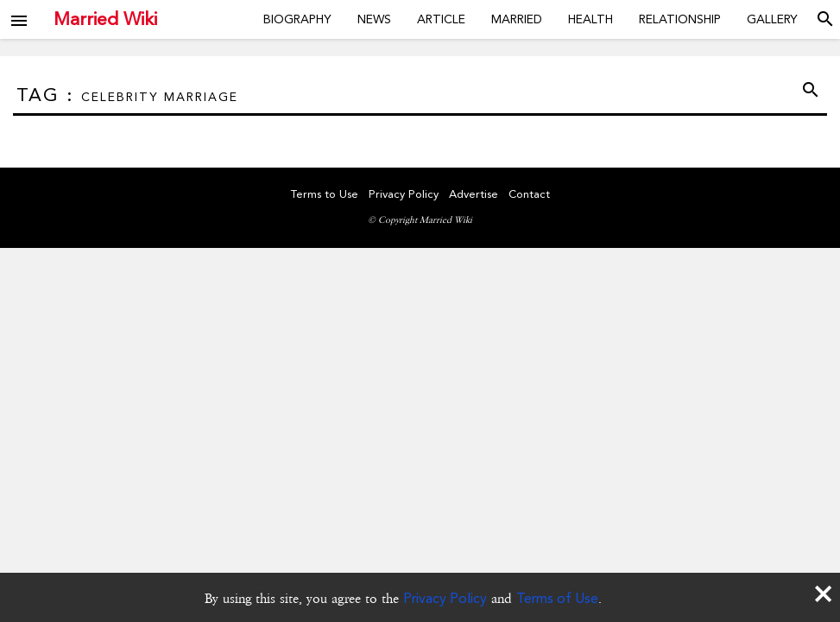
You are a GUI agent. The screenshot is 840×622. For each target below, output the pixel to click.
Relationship (680, 19)
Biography (297, 19)
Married (517, 19)
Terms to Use (325, 194)
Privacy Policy (445, 598)
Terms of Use (557, 598)
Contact (529, 194)
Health (591, 19)
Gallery (772, 19)
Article (441, 19)
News (374, 19)
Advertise (474, 194)
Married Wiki (105, 19)
